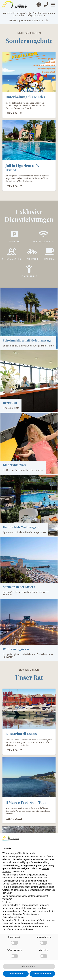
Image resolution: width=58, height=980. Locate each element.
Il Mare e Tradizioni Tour (26, 802)
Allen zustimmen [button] (42, 974)
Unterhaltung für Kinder (26, 97)
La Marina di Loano (21, 734)
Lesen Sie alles (14, 113)
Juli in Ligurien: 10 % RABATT (22, 168)
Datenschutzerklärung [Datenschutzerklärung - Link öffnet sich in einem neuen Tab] (13, 917)
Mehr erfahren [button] (29, 966)
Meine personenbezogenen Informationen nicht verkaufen (25, 898)
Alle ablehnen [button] (16, 974)
